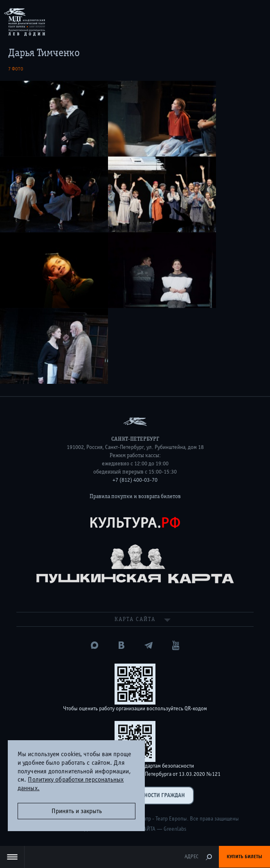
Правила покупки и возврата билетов (135, 496)
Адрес (191, 857)
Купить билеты (244, 857)
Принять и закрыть (77, 811)
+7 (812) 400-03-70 (135, 480)
